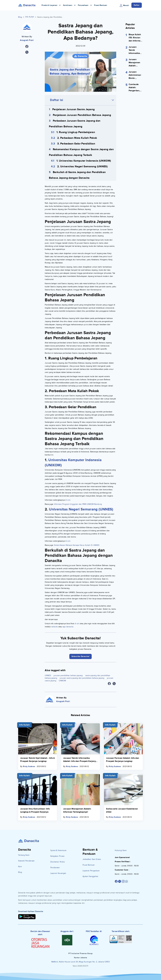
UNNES (48, 675)
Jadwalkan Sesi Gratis (92, 859)
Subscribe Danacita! (81, 656)
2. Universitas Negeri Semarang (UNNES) (82, 167)
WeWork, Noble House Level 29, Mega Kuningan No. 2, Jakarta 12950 (81, 962)
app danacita (68, 627)
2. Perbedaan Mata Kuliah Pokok (77, 138)
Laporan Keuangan (58, 873)
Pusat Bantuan (101, 5)
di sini (68, 500)
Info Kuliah (30, 17)
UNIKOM (62, 681)
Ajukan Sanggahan (90, 876)
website (54, 627)
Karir (20, 867)
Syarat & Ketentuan (58, 850)
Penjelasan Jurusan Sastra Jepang (73, 109)
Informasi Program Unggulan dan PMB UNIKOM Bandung (78, 504)
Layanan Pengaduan (91, 871)
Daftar (137, 5)
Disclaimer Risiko (58, 862)
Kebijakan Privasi (57, 856)
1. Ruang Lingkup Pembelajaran (76, 132)
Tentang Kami (24, 855)
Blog (20, 17)
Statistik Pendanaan (26, 861)
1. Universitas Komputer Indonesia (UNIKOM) (84, 161)
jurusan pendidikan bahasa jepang (68, 675)
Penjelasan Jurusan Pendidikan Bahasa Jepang (82, 115)
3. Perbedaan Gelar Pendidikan (76, 144)
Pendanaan (55, 868)
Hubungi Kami (121, 850)
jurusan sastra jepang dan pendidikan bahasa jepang (82, 678)
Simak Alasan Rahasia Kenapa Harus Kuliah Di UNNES (77, 545)
